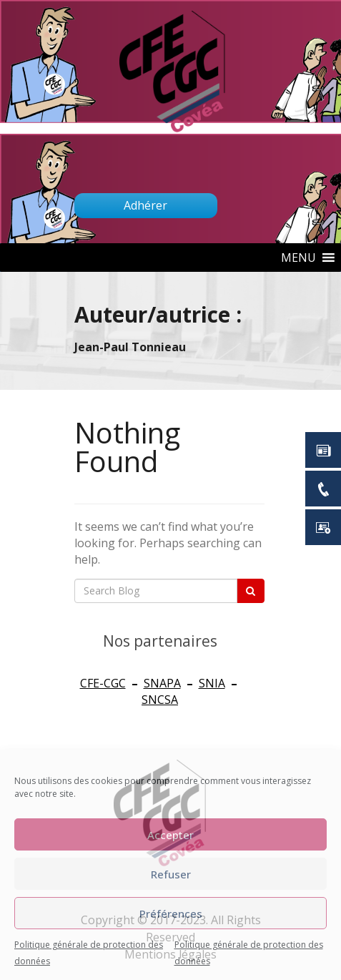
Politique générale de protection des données (89, 953)
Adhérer (145, 205)
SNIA (212, 683)
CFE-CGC (103, 683)
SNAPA (162, 683)
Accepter (170, 835)
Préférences (171, 913)
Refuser (171, 874)
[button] (298, 258)
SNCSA (160, 700)
